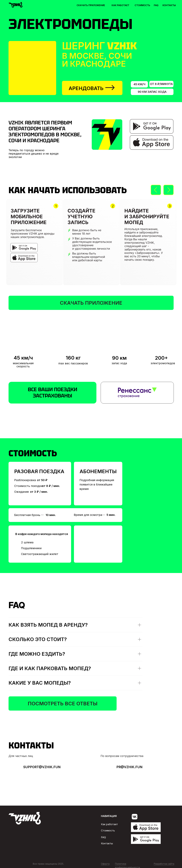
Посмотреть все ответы (63, 703)
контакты (169, 5)
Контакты (107, 843)
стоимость (142, 5)
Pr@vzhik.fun (129, 767)
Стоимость (108, 830)
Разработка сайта (164, 864)
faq (156, 5)
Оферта (105, 864)
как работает (120, 5)
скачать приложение (91, 5)
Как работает (109, 824)
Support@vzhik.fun (42, 767)
